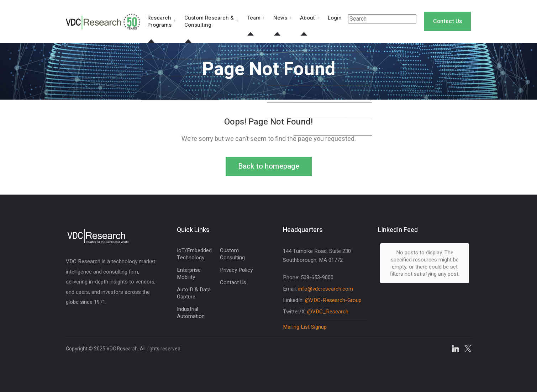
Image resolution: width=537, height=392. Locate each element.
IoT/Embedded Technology (194, 254)
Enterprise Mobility (189, 274)
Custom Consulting (232, 254)
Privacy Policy (236, 270)
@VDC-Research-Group (333, 300)
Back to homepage (269, 166)
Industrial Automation (191, 313)
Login (335, 18)
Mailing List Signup (305, 327)
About (307, 18)
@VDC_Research (328, 312)
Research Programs (159, 21)
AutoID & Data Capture (194, 293)
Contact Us (447, 21)
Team (254, 18)
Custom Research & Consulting (209, 21)
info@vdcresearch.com (326, 289)
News (280, 18)
